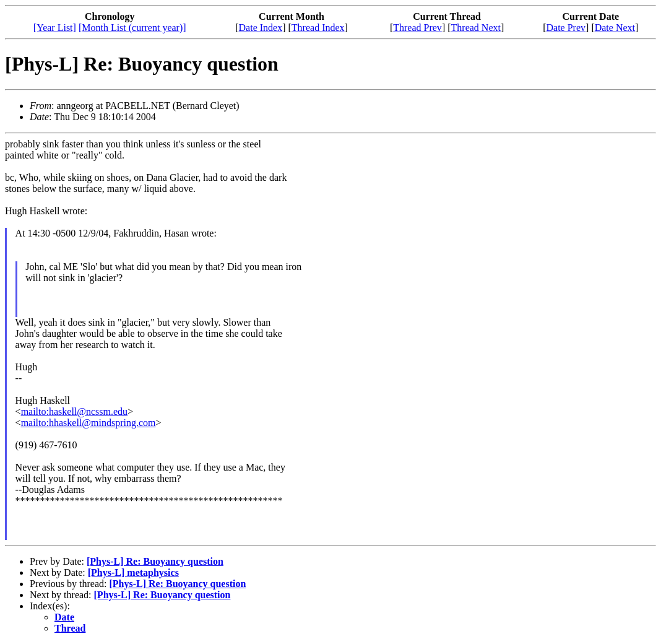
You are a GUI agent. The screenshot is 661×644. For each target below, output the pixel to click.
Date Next (615, 28)
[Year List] (55, 28)
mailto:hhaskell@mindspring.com (89, 423)
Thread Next (476, 28)
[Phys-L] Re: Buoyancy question (155, 561)
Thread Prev (417, 28)
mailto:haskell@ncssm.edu (74, 411)
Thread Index (318, 28)
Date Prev (566, 28)
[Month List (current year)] (132, 28)
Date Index (261, 28)
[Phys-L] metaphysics (133, 572)
